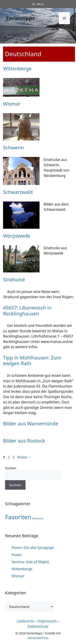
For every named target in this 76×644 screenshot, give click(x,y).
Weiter (24, 457)
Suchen (11, 468)
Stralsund (14, 279)
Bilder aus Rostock (24, 441)
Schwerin (13, 147)
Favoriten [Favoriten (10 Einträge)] (18, 517)
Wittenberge (17, 68)
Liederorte (25, 621)
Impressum (47, 621)
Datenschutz (38, 626)
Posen (17, 555)
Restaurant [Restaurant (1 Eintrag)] (38, 518)
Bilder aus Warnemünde (31, 423)
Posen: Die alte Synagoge (33, 547)
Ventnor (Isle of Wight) (30, 562)
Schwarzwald (18, 192)
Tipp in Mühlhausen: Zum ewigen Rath (32, 360)
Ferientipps (20, 18)
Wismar (12, 104)
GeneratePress (38, 638)
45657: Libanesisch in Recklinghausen (27, 311)
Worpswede (17, 236)
